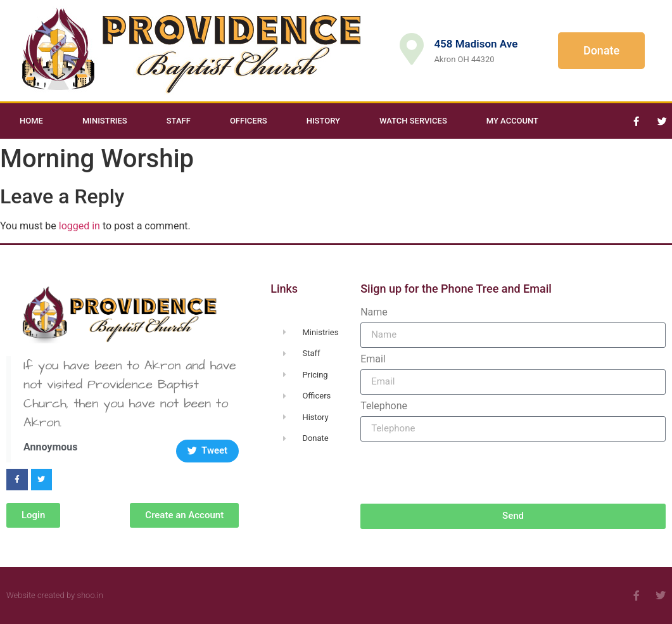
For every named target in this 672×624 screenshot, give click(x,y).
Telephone (384, 406)
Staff (179, 121)
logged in (79, 226)
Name (374, 312)
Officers (249, 121)
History (323, 121)
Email (373, 359)
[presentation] (457, 473)
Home (31, 121)
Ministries (105, 121)
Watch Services (413, 121)
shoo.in (90, 595)
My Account (512, 121)
